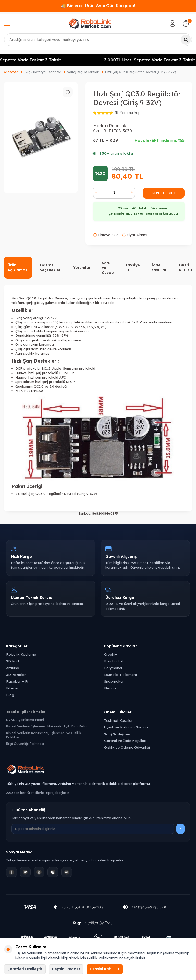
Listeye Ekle (106, 235)
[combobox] (98, 40)
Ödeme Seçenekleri (51, 268)
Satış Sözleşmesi (118, 734)
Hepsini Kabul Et (105, 969)
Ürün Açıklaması (18, 268)
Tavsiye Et (133, 268)
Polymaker (113, 668)
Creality (111, 654)
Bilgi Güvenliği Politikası (25, 744)
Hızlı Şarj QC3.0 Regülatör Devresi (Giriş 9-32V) (141, 72)
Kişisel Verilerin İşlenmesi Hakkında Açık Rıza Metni (47, 726)
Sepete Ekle (164, 193)
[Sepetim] (186, 24)
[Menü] (7, 24)
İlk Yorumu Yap (127, 113)
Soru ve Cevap (108, 268)
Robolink (118, 126)
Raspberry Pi (17, 681)
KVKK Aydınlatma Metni (25, 720)
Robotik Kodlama (21, 654)
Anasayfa (11, 72)
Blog (10, 695)
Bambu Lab (114, 661)
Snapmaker (114, 681)
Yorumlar (82, 268)
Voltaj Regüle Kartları (83, 72)
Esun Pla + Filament (121, 675)
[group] (41, 137)
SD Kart (13, 661)
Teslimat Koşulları (119, 720)
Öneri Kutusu (185, 268)
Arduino (13, 668)
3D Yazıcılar (16, 675)
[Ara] (186, 40)
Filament (13, 688)
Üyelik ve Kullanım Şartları (126, 727)
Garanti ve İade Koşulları (125, 741)
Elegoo (110, 688)
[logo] (90, 24)
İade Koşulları (159, 268)
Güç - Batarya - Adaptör (43, 72)
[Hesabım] (173, 24)
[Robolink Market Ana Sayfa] (98, 770)
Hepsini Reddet (66, 969)
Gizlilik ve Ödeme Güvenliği (127, 747)
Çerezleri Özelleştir (25, 969)
